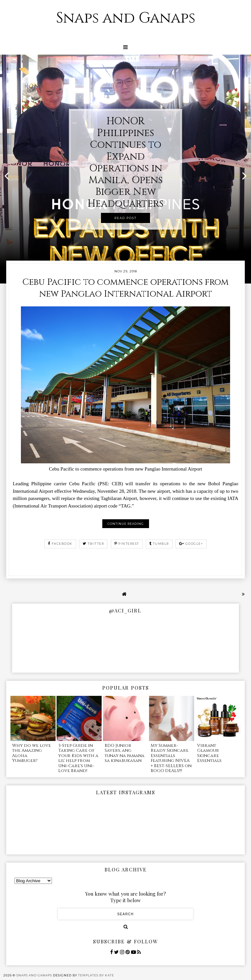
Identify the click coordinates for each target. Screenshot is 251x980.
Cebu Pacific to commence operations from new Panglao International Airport (125, 288)
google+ (191, 544)
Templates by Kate (96, 975)
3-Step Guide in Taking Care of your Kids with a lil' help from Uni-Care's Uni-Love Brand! (78, 758)
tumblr (159, 544)
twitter (93, 544)
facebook (60, 544)
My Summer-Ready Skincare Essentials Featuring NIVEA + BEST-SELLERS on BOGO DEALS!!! (171, 758)
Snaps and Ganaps (126, 18)
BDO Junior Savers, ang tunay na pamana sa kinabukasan (125, 753)
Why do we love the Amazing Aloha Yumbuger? (32, 753)
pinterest (127, 544)
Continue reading (126, 524)
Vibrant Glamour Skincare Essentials (209, 753)
